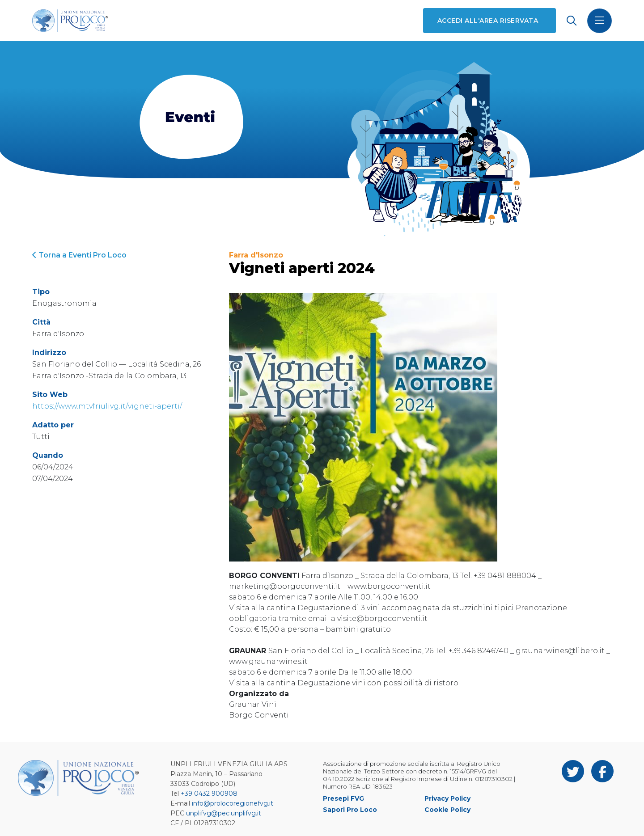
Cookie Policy (447, 810)
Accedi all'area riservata (488, 21)
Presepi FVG (343, 798)
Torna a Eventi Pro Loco (79, 255)
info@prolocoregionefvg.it (233, 803)
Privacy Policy (447, 798)
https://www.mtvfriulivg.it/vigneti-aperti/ (107, 406)
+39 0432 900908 (209, 794)
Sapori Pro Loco (350, 810)
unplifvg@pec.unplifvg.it (224, 813)
